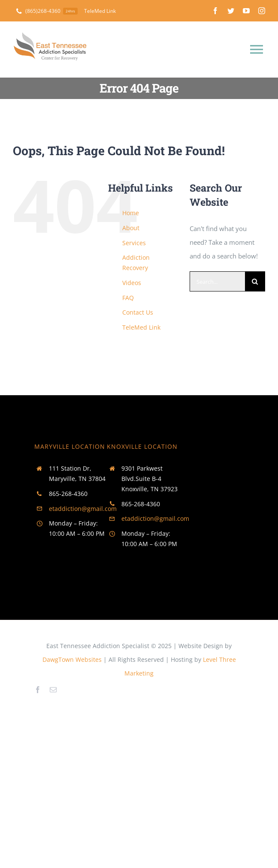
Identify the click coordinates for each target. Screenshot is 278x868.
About (131, 228)
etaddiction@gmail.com (83, 509)
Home (131, 213)
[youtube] (246, 11)
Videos (132, 283)
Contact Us (138, 312)
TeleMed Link (141, 327)
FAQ (128, 298)
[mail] (53, 690)
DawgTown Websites (72, 659)
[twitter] (231, 11)
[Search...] (217, 281)
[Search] (255, 281)
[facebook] (215, 11)
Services (134, 243)
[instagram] (262, 11)
